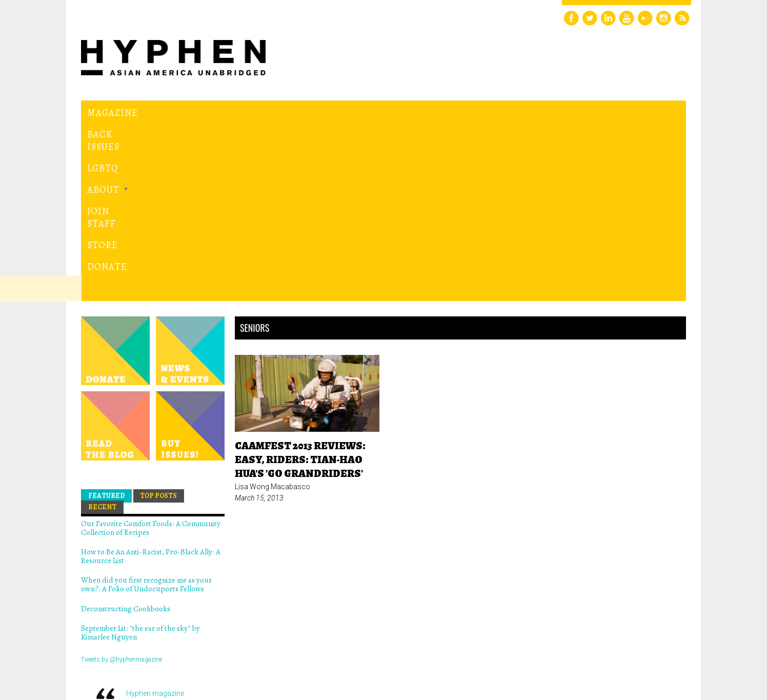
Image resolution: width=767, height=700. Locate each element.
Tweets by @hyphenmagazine (122, 484)
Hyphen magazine (155, 518)
